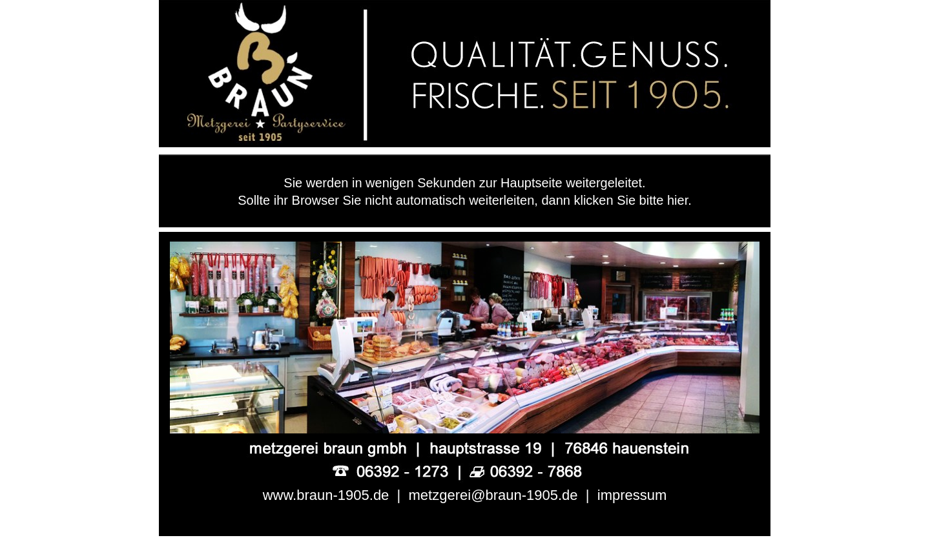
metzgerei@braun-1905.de (493, 495)
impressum (632, 495)
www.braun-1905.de (326, 495)
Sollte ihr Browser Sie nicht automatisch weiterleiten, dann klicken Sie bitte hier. (465, 200)
